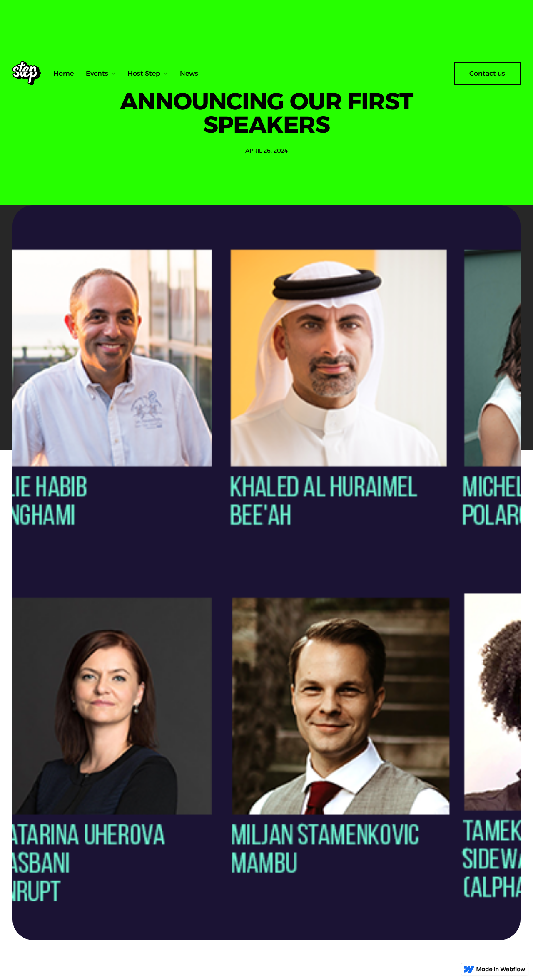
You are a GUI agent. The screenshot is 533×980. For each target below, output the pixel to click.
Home (64, 73)
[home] (30, 74)
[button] (101, 74)
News (189, 73)
